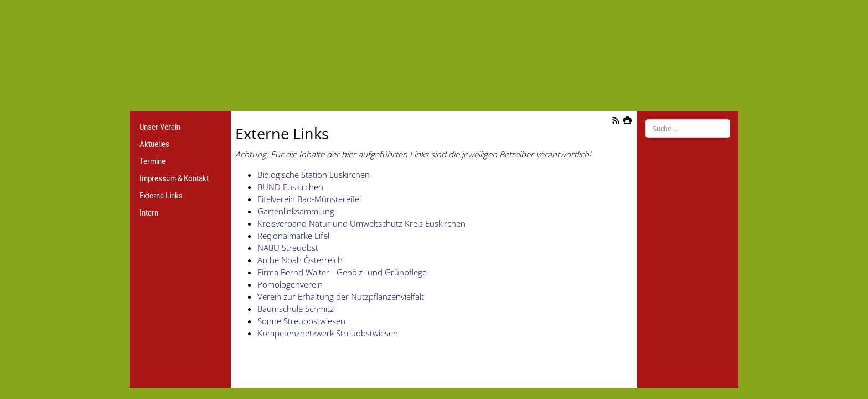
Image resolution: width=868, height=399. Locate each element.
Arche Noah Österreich (300, 260)
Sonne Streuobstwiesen (301, 321)
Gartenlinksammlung (296, 211)
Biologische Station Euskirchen (314, 175)
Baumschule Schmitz (296, 309)
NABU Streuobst (288, 248)
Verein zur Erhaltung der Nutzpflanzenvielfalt (341, 296)
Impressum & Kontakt (174, 178)
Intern (149, 213)
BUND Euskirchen (290, 187)
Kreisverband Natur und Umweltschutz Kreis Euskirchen (361, 223)
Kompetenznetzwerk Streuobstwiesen (328, 333)
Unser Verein (160, 127)
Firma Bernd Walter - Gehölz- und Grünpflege (342, 272)
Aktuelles (154, 144)
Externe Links (161, 196)
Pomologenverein (290, 284)
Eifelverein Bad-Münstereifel (309, 199)
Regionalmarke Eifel (293, 236)
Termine (153, 161)
